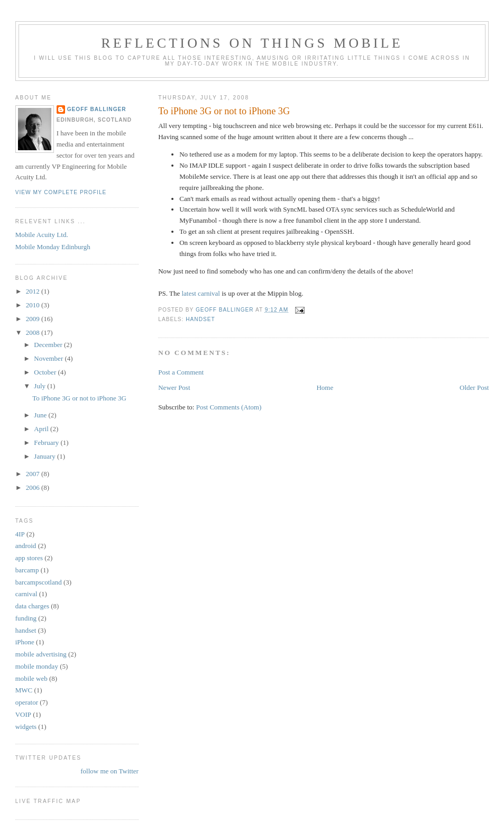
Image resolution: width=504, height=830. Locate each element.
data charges (32, 606)
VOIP (23, 714)
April (42, 429)
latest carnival (201, 293)
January (45, 456)
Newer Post (174, 387)
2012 (34, 291)
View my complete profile (61, 192)
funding (26, 618)
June (41, 415)
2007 (34, 474)
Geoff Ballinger (97, 109)
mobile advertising (41, 654)
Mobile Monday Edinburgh (53, 247)
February (47, 443)
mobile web (31, 678)
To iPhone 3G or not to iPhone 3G (79, 398)
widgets (26, 727)
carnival (26, 594)
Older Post (474, 387)
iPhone (25, 642)
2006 (34, 487)
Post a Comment (181, 372)
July (40, 386)
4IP (20, 534)
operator (27, 702)
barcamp (27, 570)
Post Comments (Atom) (229, 407)
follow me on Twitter (109, 771)
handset (200, 319)
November (49, 358)
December (49, 345)
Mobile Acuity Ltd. (42, 235)
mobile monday (37, 666)
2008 (34, 332)
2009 (34, 319)
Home (325, 387)
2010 (34, 305)
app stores (29, 558)
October (46, 372)
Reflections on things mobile (252, 43)
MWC (24, 690)
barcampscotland (39, 582)
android (26, 546)
